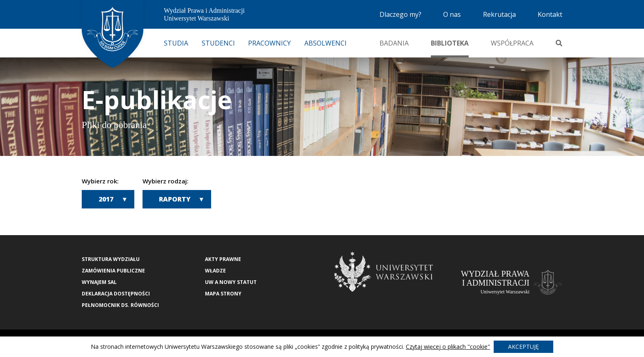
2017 (106, 199)
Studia (176, 43)
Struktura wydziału (111, 259)
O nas (452, 14)
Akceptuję (523, 347)
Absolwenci (325, 43)
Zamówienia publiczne (113, 271)
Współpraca (512, 43)
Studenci (218, 43)
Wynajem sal (99, 282)
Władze (215, 271)
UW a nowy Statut (231, 282)
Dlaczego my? (400, 14)
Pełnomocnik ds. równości (120, 305)
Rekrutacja (499, 14)
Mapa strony (223, 294)
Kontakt (550, 14)
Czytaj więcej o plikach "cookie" (448, 347)
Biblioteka (450, 43)
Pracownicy (269, 43)
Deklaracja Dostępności (116, 294)
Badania (394, 43)
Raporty (175, 199)
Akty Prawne (223, 259)
